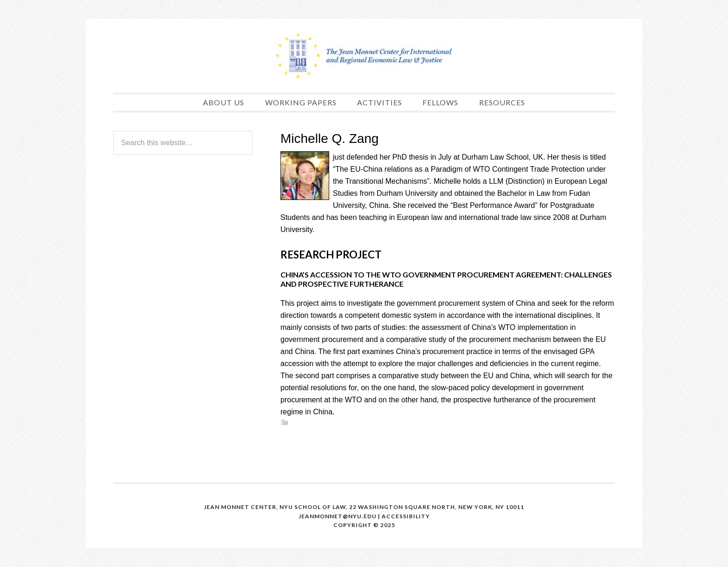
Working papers (301, 102)
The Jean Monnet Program (364, 56)
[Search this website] (183, 143)
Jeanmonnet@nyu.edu (338, 516)
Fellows (440, 102)
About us (224, 102)
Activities (380, 102)
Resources (502, 102)
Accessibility (406, 516)
